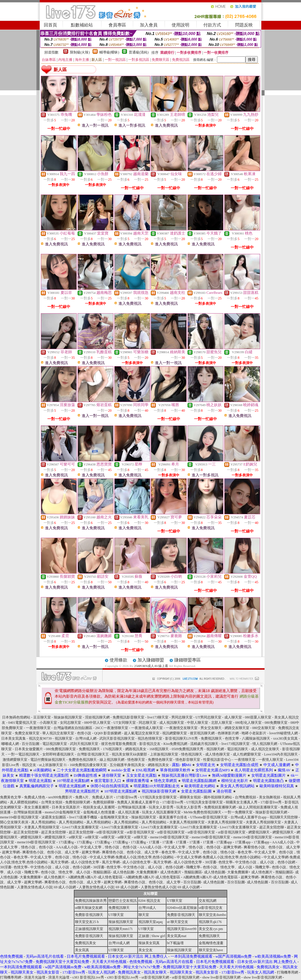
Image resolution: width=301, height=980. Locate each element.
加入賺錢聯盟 (151, 660)
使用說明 (180, 25)
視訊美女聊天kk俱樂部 (129, 754)
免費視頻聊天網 (78, 802)
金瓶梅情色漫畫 (211, 943)
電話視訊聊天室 (55, 744)
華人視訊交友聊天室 (58, 733)
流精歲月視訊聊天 (204, 744)
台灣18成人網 (86, 738)
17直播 (154, 842)
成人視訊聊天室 (172, 723)
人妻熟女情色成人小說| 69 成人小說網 (46, 887)
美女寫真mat (177, 936)
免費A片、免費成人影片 (94, 797)
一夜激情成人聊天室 (147, 728)
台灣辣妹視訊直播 (132, 807)
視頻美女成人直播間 (99, 807)
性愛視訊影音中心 (217, 760)
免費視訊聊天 (211, 738)
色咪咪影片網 (228, 733)
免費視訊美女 (86, 943)
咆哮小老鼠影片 (254, 733)
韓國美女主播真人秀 (242, 802)
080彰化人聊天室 (248, 723)
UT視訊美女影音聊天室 (158, 797)
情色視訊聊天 (192, 754)
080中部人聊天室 (97, 723)
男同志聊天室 (182, 717)
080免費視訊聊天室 (61, 749)
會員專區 (117, 25)
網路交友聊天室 (237, 728)
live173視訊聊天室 (235, 744)
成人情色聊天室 (218, 754)
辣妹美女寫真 (149, 943)
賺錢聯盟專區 (188, 660)
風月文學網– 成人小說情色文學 (75, 862)
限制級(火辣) (80, 52)
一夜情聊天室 (245, 760)
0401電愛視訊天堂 (22, 723)
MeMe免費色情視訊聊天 (203, 812)
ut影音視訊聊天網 (155, 977)
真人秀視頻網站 (44, 822)
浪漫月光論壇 (35, 977)
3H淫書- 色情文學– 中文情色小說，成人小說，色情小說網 (250, 862)
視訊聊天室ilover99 (182, 929)
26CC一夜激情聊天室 (112, 728)
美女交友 (146, 950)
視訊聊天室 (63, 738)
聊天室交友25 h (87, 922)
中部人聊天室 (198, 723)
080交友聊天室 (264, 728)
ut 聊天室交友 (178, 922)
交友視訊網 (208, 901)
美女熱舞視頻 (270, 797)
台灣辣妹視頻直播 (28, 812)
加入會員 (149, 25)
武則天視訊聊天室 (84, 744)
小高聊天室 (48, 723)
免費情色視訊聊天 (83, 760)
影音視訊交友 (150, 744)
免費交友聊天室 (27, 733)
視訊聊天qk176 (210, 922)
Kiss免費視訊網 (175, 744)
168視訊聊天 (159, 749)
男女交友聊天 (211, 728)
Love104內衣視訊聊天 (281, 754)
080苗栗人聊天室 (258, 717)
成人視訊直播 (128, 812)
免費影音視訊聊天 (89, 915)
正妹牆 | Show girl (152, 936)
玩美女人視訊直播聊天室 (161, 812)
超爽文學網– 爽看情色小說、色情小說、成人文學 (262, 847)
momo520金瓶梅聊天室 (62, 812)
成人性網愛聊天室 (247, 754)
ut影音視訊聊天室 (110, 832)
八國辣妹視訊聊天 (256, 738)
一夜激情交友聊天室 (182, 728)
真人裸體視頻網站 (24, 802)
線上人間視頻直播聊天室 (258, 807)
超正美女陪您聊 (272, 827)
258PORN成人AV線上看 (151, 666)
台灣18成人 (147, 908)
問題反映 (244, 25)
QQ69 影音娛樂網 (108, 733)
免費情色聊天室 (160, 760)
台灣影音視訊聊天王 (93, 754)
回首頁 (50, 25)
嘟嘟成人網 (10, 744)
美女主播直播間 (36, 807)
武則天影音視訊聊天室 (117, 738)
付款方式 (212, 25)
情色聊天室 (136, 760)
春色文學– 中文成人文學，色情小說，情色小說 (198, 852)
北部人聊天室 (222, 723)
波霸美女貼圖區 (54, 817)
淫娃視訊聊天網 (97, 717)
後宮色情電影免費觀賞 (119, 744)
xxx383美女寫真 (285, 738)
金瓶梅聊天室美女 (114, 817)
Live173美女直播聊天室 (81, 827)
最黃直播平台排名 (173, 817)
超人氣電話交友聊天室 (142, 733)
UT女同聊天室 (125, 723)
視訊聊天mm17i (121, 929)
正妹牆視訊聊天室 (89, 929)
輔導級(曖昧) (109, 52)
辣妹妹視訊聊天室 (68, 717)
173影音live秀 (127, 797)
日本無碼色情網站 (16, 717)
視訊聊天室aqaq (151, 922)
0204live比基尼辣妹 (182, 908)
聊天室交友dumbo (212, 915)
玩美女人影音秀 (161, 807)
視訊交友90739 (40, 738)
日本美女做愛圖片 (29, 749)
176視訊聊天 (113, 749)
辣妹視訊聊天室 (144, 817)
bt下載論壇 (175, 943)
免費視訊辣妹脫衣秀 (91, 901)
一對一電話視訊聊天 (24, 754)
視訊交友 (29, 765)
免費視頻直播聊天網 (220, 807)
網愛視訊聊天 (259, 832)
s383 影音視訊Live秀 (88, 977)
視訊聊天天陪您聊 (284, 817)
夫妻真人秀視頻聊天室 (187, 822)
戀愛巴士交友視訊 (123, 901)
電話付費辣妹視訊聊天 (48, 760)
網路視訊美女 (136, 749)
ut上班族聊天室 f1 (53, 765)
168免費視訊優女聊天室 (88, 765)
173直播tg (66, 842)
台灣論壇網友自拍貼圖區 (73, 728)
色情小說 (84, 733)
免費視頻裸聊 (103, 802)
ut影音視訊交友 (211, 908)
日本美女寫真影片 (66, 807)
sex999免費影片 (60, 797)
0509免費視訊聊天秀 (188, 749)
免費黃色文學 (11, 797)
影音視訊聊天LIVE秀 (182, 738)
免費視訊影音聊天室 (128, 717)
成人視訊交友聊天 (265, 749)
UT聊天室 (175, 901)
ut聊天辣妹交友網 (89, 908)
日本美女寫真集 (14, 738)
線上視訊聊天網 (112, 760)
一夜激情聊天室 (38, 728)
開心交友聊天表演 (14, 822)
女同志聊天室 (71, 723)
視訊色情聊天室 (150, 738)
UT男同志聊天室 (208, 717)
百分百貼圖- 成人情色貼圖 (204, 882)
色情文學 (232, 738)
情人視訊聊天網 (265, 744)
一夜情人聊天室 (271, 760)
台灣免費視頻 (245, 797)
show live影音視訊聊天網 (221, 977)
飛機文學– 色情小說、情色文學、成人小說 (219, 867)
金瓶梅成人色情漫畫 (99, 812)
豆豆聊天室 (42, 717)
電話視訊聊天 (238, 749)
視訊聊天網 (215, 749)
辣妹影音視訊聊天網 (271, 812)
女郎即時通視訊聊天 (58, 754)
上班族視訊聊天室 (164, 754)
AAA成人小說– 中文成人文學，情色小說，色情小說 (96, 847)
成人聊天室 (233, 717)
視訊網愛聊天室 (175, 733)
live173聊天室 (158, 717)
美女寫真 (82, 950)
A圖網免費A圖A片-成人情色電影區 (95, 877)
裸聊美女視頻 (190, 797)
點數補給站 (82, 25)
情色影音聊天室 (188, 760)
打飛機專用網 (287, 972)
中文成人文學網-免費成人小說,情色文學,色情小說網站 (132, 857)
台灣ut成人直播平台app (249, 817)
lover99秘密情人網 (284, 733)
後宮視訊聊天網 (202, 733)
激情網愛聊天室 (15, 760)
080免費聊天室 (276, 723)
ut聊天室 (75, 837)
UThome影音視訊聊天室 (209, 817)
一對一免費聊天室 (238, 812)
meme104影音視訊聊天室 (19, 817)
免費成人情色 (35, 797)
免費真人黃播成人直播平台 (138, 802)
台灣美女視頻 (52, 802)
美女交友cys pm (211, 929)
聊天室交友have (211, 950)
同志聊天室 (148, 723)
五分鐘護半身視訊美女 (127, 765)
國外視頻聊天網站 (218, 797)
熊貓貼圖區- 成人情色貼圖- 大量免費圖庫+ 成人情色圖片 (137, 872)
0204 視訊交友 (149, 901)
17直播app (224, 842)
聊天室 (144, 915)
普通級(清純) (139, 52)
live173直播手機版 (83, 817)
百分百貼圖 (31, 744)
